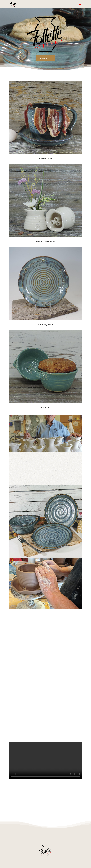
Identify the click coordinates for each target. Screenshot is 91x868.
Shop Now (46, 58)
